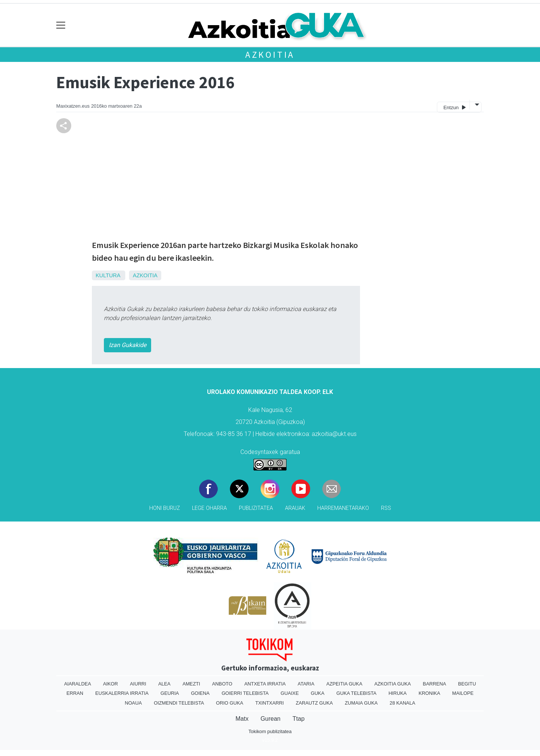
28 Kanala (402, 703)
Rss (386, 508)
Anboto (222, 684)
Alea (164, 684)
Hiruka (397, 693)
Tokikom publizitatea (270, 731)
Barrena (435, 684)
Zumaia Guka (361, 703)
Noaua (133, 703)
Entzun (454, 107)
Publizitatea (256, 508)
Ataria (306, 684)
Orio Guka (230, 703)
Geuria (170, 693)
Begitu (467, 684)
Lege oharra (209, 508)
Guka (318, 693)
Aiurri (138, 684)
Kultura (108, 275)
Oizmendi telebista (179, 703)
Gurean (271, 719)
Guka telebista (356, 693)
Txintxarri (270, 703)
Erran (75, 693)
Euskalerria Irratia (122, 693)
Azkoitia (270, 55)
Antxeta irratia (265, 684)
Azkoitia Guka (392, 684)
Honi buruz (165, 508)
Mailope (463, 693)
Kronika (429, 693)
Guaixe (289, 693)
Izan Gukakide (127, 345)
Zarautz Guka (314, 703)
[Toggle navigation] (61, 25)
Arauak (295, 508)
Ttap (298, 719)
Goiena (200, 693)
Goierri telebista (245, 693)
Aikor (111, 684)
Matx (242, 719)
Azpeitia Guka (344, 684)
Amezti (191, 684)
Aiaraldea (78, 684)
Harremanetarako (343, 508)
